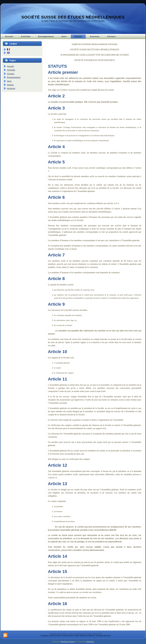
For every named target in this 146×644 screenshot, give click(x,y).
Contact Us (55, 634)
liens (9, 81)
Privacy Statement (94, 634)
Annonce (11, 88)
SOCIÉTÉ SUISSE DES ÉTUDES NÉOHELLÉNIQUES (73, 17)
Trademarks (79, 634)
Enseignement (14, 77)
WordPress (90, 642)
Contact (11, 74)
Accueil (10, 66)
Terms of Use (67, 634)
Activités (11, 70)
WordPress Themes (68, 642)
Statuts (10, 85)
